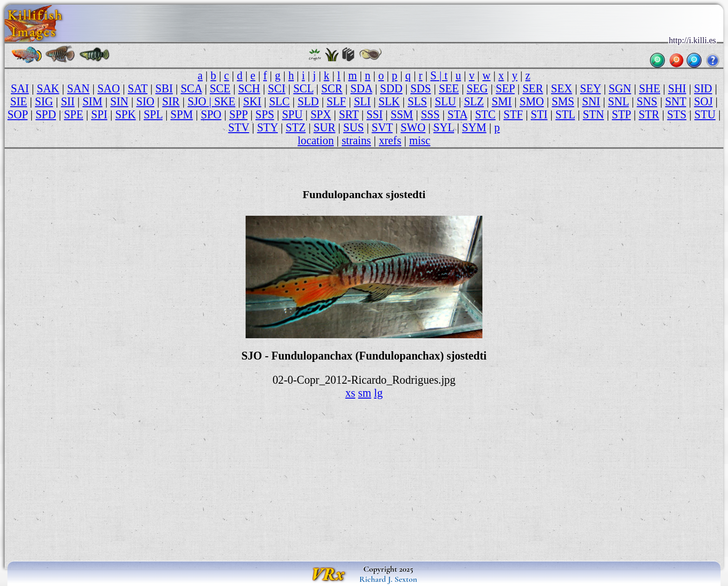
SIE (19, 101)
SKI (252, 101)
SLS (417, 101)
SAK (48, 88)
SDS (421, 88)
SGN (620, 88)
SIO (145, 101)
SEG (477, 88)
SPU (292, 114)
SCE (220, 88)
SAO (109, 88)
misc (420, 140)
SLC (279, 101)
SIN (120, 101)
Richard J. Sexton (388, 579)
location (316, 140)
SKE (225, 101)
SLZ (474, 101)
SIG (44, 101)
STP (621, 114)
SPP (238, 114)
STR (649, 114)
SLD (308, 101)
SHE (650, 88)
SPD (45, 114)
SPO (211, 114)
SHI (677, 88)
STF (513, 114)
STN (593, 114)
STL (565, 114)
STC (485, 114)
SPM (182, 114)
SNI (591, 101)
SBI (164, 88)
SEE (449, 88)
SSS (430, 114)
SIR (171, 101)
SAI (20, 88)
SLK (389, 101)
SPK (125, 114)
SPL (153, 114)
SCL (303, 88)
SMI (502, 101)
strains (356, 140)
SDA (361, 88)
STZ (296, 127)
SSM (402, 114)
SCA (191, 88)
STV (238, 127)
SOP (17, 114)
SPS (265, 114)
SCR (332, 88)
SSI (374, 114)
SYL (444, 127)
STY (268, 127)
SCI (277, 88)
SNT (676, 101)
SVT (382, 127)
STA (457, 114)
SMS (563, 101)
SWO (413, 127)
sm (364, 393)
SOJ (703, 101)
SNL (619, 101)
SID (703, 88)
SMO (532, 101)
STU (705, 114)
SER (533, 88)
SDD (391, 88)
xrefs (390, 140)
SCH (249, 88)
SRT (349, 114)
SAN (78, 88)
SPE (74, 114)
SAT (138, 88)
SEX (562, 88)
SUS (353, 127)
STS (677, 114)
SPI (99, 114)
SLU (446, 101)
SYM (474, 127)
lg (379, 393)
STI (539, 114)
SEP (505, 88)
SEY (590, 88)
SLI (362, 101)
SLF (337, 101)
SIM (93, 101)
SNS (647, 101)
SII (68, 101)
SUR (324, 127)
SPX (321, 114)
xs (351, 393)
